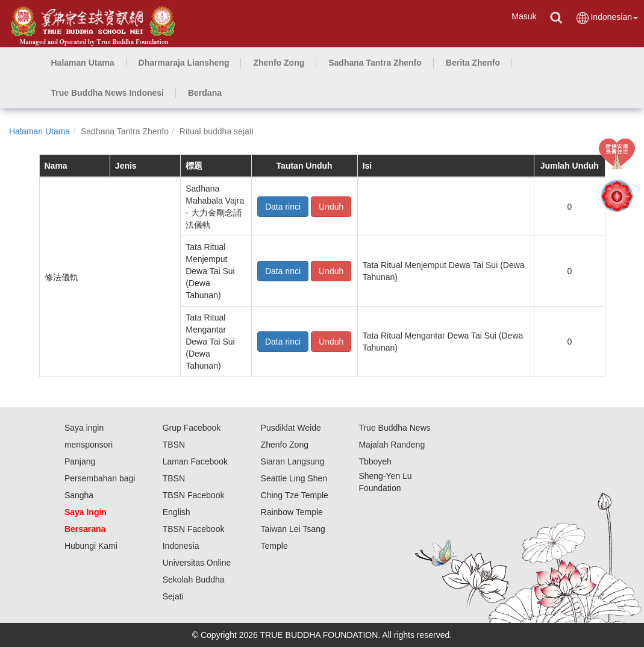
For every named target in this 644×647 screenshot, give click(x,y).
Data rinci (283, 207)
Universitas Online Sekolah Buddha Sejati (197, 580)
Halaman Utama (39, 131)
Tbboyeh (375, 461)
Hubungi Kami (91, 546)
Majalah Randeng (392, 445)
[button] (184, 63)
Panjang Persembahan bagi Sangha (100, 478)
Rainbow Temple (292, 512)
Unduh (331, 207)
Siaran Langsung (293, 461)
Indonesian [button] (607, 18)
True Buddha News (394, 428)
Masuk (524, 16)
